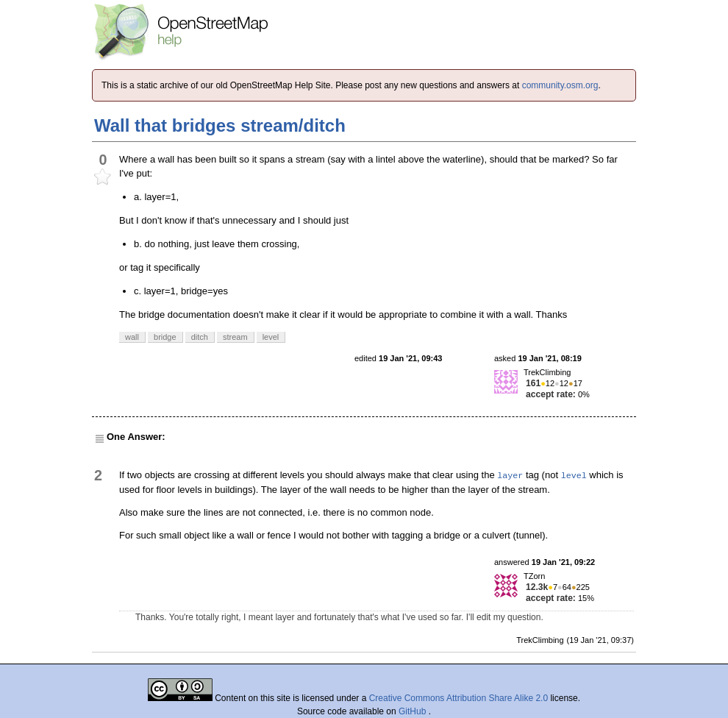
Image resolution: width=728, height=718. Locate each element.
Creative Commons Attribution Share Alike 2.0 (458, 698)
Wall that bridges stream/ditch (220, 125)
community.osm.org (560, 85)
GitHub (414, 711)
